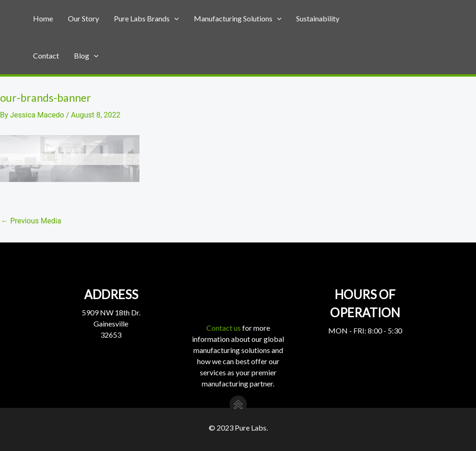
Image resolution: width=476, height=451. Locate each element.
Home (43, 18)
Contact (46, 56)
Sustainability (318, 18)
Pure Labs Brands (146, 19)
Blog (86, 56)
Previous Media (31, 221)
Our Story (83, 18)
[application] (174, 19)
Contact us (224, 328)
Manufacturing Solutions (238, 19)
